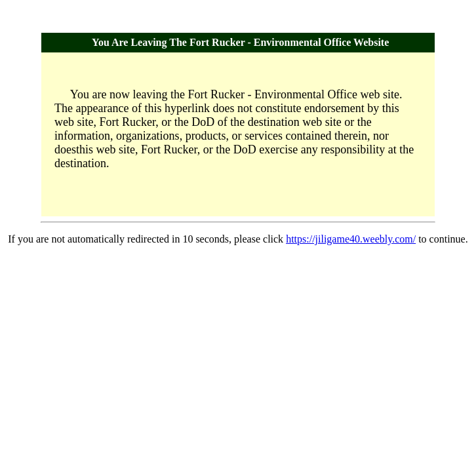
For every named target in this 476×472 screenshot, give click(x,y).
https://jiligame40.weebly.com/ (351, 239)
